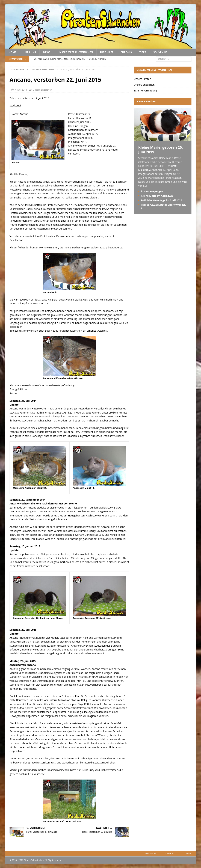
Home (12, 52)
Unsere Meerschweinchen (75, 52)
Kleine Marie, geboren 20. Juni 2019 (161, 150)
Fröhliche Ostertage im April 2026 (162, 200)
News (47, 52)
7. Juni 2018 (21, 90)
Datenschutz (170, 853)
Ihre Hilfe (107, 52)
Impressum (150, 853)
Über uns (30, 52)
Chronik (126, 52)
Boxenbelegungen (152, 191)
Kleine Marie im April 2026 (157, 196)
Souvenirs (160, 52)
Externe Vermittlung (145, 90)
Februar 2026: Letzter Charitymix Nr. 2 (163, 206)
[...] (145, 186)
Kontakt (188, 853)
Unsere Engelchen (42, 90)
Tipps (143, 52)
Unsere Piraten (142, 79)
